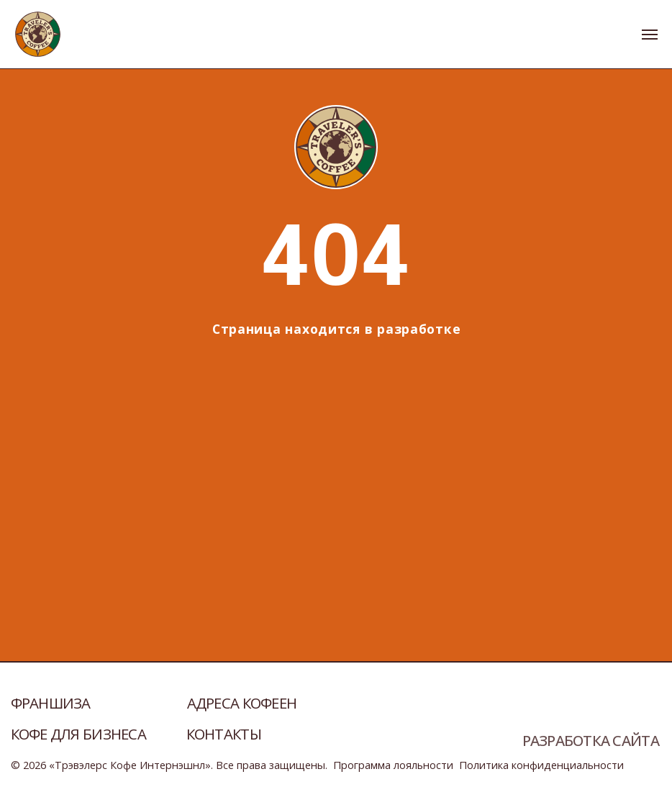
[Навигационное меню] (650, 35)
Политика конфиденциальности (541, 765)
